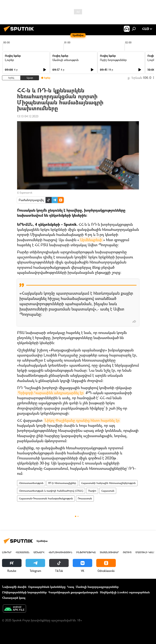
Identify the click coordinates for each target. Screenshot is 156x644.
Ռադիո (92, 491)
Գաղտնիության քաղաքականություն (73, 592)
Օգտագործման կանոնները (47, 587)
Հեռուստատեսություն (31, 483)
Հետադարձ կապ (14, 598)
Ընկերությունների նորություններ (24, 592)
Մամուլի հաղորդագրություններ (97, 587)
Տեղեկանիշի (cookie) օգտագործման (125, 592)
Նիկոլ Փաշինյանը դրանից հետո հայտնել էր (82, 420)
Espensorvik (26, 193)
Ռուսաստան (85, 498)
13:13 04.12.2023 (28, 116)
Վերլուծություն (60, 552)
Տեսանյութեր (109, 552)
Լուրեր (9, 60)
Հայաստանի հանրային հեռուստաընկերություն (108, 483)
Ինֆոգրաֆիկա (86, 552)
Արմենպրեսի (91, 240)
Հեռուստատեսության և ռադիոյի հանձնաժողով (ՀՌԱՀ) (51, 491)
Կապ (71, 587)
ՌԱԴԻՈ (127, 552)
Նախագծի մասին (14, 587)
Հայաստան (108, 491)
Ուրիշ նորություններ (113, 60)
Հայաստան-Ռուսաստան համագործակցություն (46, 498)
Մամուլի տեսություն (66, 60)
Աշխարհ (39, 552)
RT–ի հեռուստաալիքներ (62, 483)
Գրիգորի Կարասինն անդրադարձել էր (51, 393)
